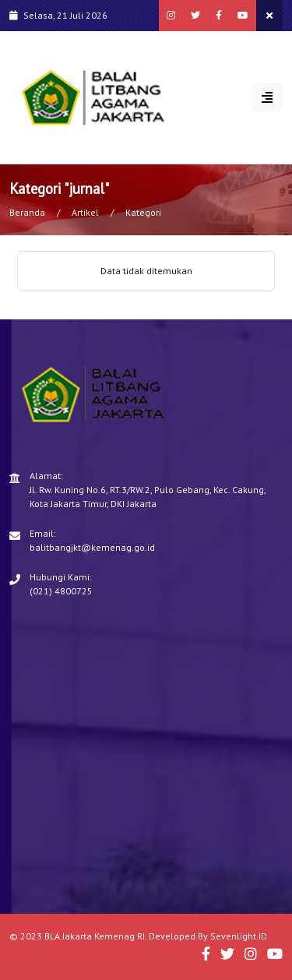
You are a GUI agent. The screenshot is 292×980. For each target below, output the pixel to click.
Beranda (27, 212)
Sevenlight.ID (239, 936)
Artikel (85, 212)
